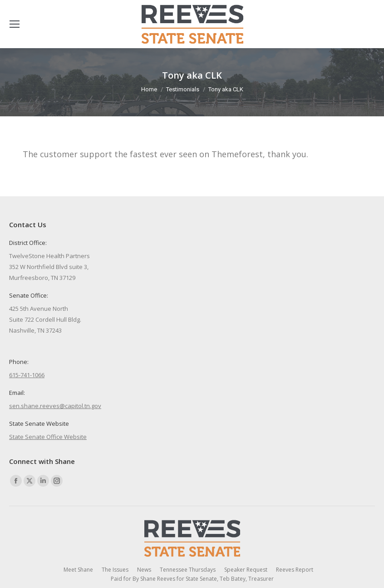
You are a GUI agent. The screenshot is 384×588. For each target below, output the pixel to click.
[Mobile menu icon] (15, 24)
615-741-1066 (27, 375)
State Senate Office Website (48, 437)
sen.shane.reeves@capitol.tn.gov (55, 406)
